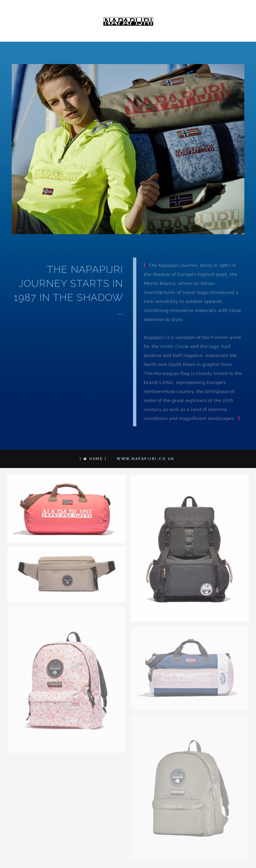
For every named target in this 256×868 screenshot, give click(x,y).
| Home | (93, 459)
